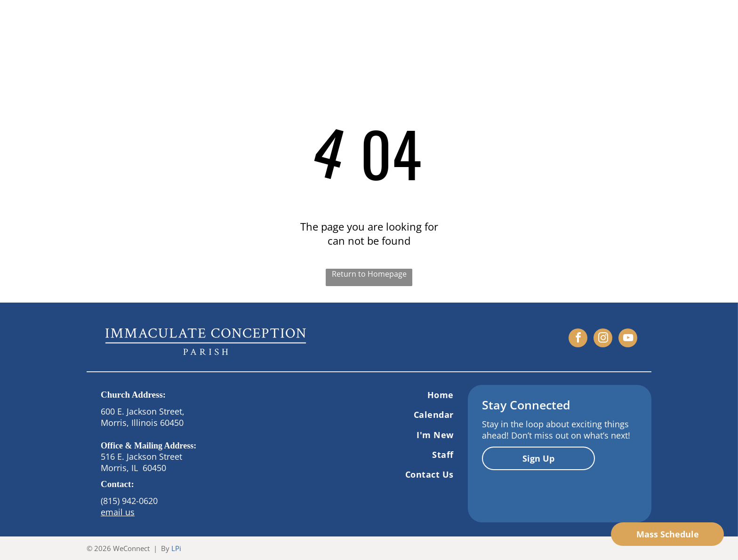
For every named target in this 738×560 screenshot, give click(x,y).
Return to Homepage (369, 274)
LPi (176, 548)
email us (118, 512)
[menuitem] (376, 395)
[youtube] (628, 339)
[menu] (717, 24)
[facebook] (578, 339)
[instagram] (603, 339)
